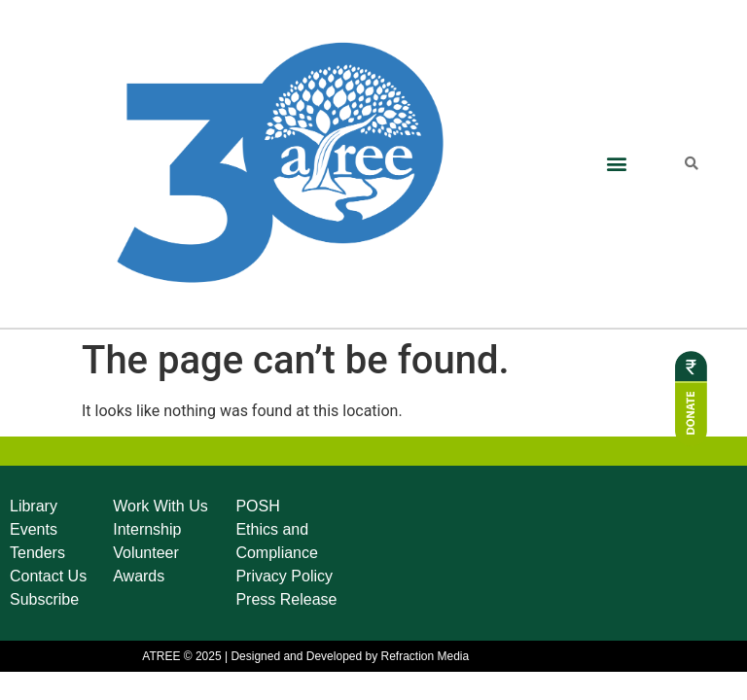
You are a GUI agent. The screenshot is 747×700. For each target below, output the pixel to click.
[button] (616, 164)
